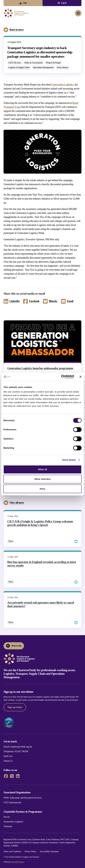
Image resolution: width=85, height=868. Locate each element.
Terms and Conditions (12, 851)
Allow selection (43, 479)
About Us (8, 761)
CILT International (12, 802)
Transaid (8, 826)
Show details (69, 460)
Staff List (8, 756)
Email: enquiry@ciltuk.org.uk (18, 747)
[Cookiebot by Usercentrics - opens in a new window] (61, 377)
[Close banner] (81, 377)
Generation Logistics (62, 85)
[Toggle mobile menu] (78, 13)
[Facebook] (6, 776)
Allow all (42, 469)
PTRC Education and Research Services (23, 798)
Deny (42, 489)
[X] (12, 776)
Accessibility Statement (49, 851)
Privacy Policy (30, 851)
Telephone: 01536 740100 (16, 751)
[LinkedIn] (18, 776)
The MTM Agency (18, 862)
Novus (7, 817)
